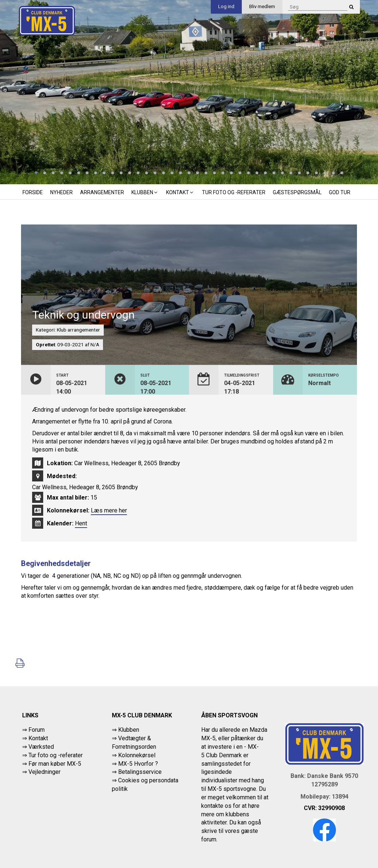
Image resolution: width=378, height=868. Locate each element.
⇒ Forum (33, 730)
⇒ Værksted (38, 747)
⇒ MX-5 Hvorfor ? (135, 764)
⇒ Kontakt (35, 738)
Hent (81, 523)
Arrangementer (102, 192)
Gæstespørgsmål (297, 192)
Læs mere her (109, 510)
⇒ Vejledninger (41, 772)
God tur (340, 192)
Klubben (145, 192)
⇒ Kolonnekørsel (134, 755)
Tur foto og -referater (234, 192)
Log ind (226, 6)
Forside (33, 192)
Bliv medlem (262, 6)
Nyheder (61, 192)
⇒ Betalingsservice (137, 772)
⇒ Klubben (126, 730)
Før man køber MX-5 (55, 764)
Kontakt (180, 192)
